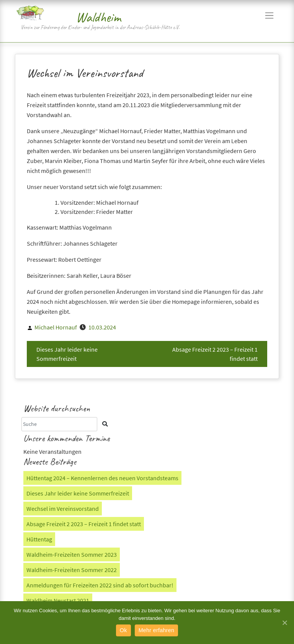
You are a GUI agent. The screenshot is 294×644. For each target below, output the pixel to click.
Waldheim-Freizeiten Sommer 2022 (72, 570)
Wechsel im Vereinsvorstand (63, 509)
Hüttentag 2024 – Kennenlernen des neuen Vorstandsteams (102, 478)
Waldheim (98, 17)
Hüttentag (39, 539)
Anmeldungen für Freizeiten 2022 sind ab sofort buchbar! (100, 585)
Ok (123, 630)
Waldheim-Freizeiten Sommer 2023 (72, 554)
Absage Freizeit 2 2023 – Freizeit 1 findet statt (215, 354)
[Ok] (284, 623)
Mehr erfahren (157, 630)
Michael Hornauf (56, 327)
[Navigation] (269, 15)
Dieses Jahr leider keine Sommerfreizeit (67, 354)
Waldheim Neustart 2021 (58, 600)
